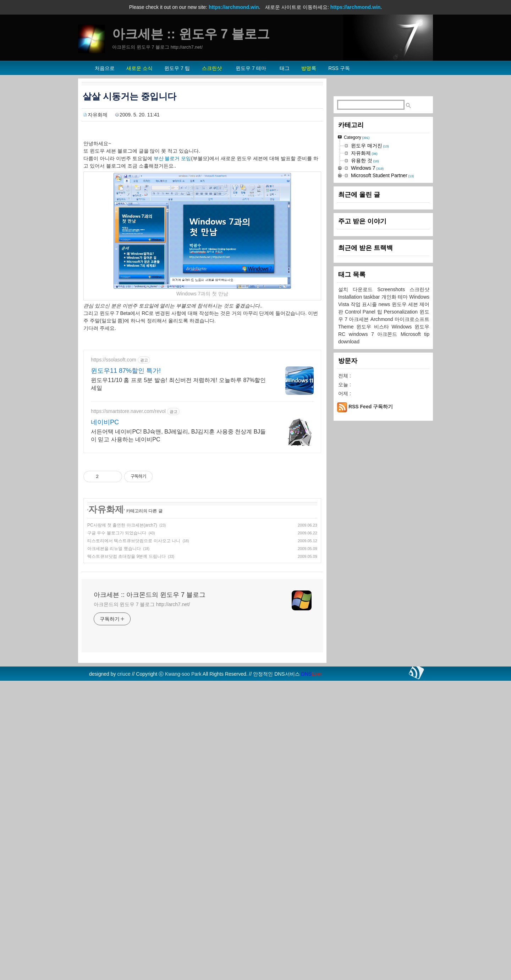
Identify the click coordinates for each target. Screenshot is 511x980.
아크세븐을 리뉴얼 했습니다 (114, 648)
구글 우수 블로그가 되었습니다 (117, 632)
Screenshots (393, 502)
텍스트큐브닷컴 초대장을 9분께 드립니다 (127, 656)
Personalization (402, 525)
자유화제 (98, 115)
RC (344, 547)
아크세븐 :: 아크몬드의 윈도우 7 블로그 (150, 694)
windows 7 (363, 547)
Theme (347, 540)
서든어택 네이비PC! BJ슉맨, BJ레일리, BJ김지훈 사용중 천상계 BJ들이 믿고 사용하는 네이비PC (178, 535)
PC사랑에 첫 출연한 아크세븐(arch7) (122, 625)
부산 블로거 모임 (172, 158)
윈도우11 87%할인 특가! (126, 470)
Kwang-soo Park (183, 773)
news (385, 517)
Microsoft (412, 547)
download (349, 555)
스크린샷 (419, 502)
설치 (345, 502)
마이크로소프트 (412, 532)
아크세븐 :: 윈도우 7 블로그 (191, 34)
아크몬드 (389, 547)
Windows (403, 540)
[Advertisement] (202, 392)
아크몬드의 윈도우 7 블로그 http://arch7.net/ (142, 704)
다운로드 (365, 502)
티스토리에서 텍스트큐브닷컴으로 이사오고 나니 (134, 640)
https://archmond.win (234, 7)
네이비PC (105, 522)
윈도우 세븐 (406, 517)
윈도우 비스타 (374, 540)
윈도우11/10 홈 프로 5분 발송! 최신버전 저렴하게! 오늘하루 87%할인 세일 (178, 483)
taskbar (372, 510)
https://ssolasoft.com (114, 459)
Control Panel (361, 525)
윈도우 (422, 540)
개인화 (390, 510)
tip (427, 547)
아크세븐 (359, 532)
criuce (124, 773)
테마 (403, 510)
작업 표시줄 (364, 517)
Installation (351, 510)
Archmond (383, 532)
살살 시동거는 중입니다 (130, 96)
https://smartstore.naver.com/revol (128, 511)
